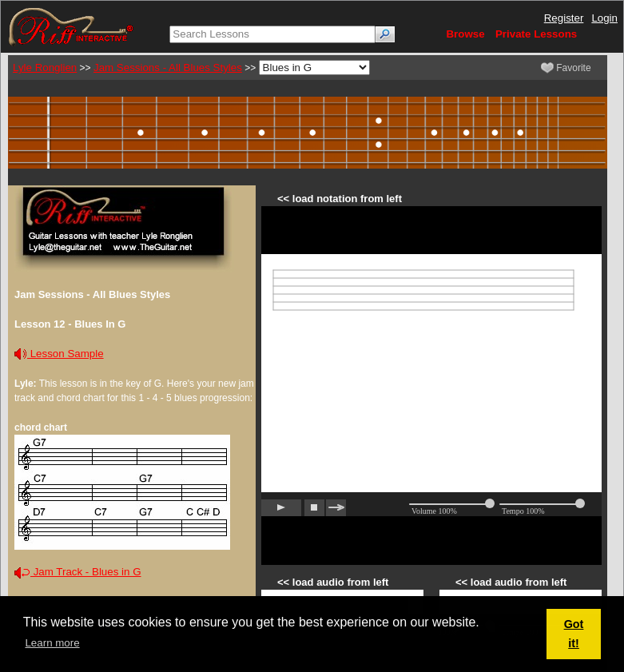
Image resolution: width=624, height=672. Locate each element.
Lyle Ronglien (45, 68)
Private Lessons (536, 34)
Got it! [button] (574, 634)
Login (604, 18)
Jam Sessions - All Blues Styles (168, 68)
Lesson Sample (59, 354)
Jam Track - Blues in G (78, 572)
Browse (465, 34)
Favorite (566, 68)
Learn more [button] (52, 643)
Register (564, 18)
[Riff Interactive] (71, 26)
